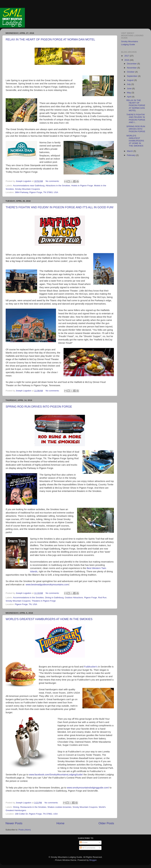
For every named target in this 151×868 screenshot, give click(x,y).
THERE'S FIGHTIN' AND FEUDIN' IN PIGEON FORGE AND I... (136, 118)
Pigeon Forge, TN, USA (26, 604)
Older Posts (106, 823)
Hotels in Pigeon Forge (82, 186)
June (130, 88)
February (131, 155)
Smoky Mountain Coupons (27, 189)
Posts (84, 842)
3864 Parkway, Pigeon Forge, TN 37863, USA (37, 192)
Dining (16, 807)
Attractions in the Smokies (58, 186)
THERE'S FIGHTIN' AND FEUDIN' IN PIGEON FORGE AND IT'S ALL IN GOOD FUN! (60, 207)
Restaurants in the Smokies (33, 807)
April (129, 97)
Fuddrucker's (91, 667)
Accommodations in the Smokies (28, 598)
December (132, 64)
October (131, 72)
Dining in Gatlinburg (54, 598)
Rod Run (102, 598)
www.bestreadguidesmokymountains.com (47, 585)
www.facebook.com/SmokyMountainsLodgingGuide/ (56, 775)
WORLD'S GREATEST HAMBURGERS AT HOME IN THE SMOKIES (49, 619)
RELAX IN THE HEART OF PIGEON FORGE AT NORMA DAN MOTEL (50, 39)
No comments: (53, 181)
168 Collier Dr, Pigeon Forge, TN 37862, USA (36, 814)
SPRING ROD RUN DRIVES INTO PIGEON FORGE (39, 407)
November (132, 68)
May (129, 93)
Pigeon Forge (91, 598)
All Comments (88, 848)
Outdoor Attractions (74, 598)
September (132, 76)
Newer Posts (14, 823)
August (131, 80)
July (129, 84)
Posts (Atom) (25, 830)
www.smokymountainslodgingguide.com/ (88, 788)
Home (60, 823)
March (130, 151)
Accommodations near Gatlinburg (29, 186)
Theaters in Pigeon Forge (44, 601)
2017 (127, 56)
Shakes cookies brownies (59, 807)
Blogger (93, 860)
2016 (127, 60)
